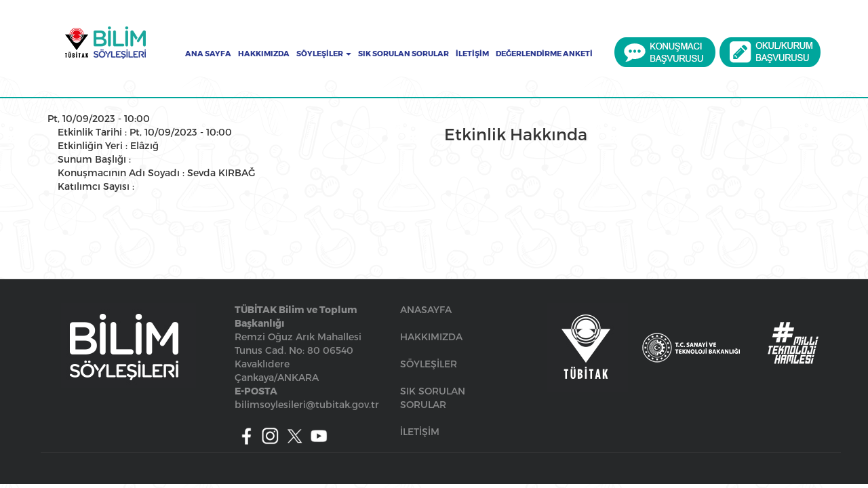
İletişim (472, 54)
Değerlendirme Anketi (544, 54)
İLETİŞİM (420, 431)
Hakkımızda (264, 54)
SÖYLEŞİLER (429, 364)
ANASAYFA (426, 309)
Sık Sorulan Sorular (403, 54)
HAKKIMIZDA (431, 337)
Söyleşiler (324, 54)
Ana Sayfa (208, 54)
